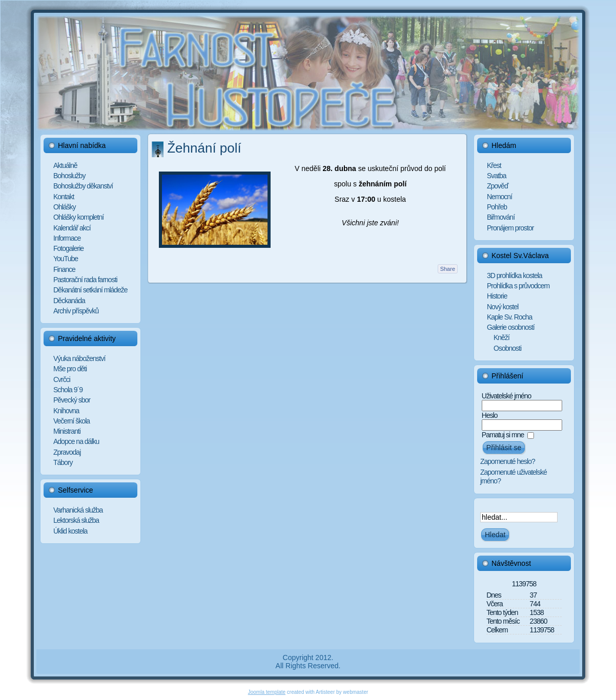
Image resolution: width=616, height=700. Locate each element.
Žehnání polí (204, 148)
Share (448, 269)
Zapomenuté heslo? (508, 461)
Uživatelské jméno (507, 396)
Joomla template (267, 692)
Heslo (490, 415)
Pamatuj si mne (503, 435)
